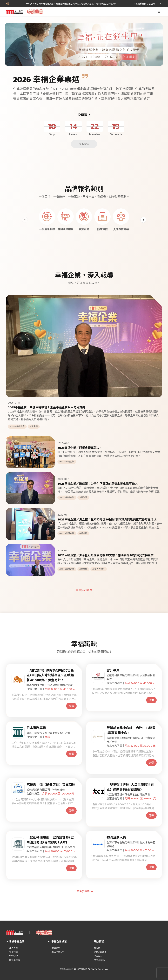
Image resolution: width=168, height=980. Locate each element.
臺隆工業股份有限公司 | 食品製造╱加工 (50, 733)
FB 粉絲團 (14, 956)
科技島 (97, 948)
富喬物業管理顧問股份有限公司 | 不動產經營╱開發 (131, 740)
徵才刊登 (13, 952)
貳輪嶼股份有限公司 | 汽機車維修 (46, 790)
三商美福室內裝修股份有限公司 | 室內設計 (51, 847)
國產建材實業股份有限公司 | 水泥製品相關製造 (131, 677)
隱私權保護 (15, 960)
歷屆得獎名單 (58, 952)
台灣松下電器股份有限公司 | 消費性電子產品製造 (131, 844)
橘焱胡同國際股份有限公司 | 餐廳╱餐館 (50, 685)
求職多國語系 (100, 952)
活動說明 (56, 948)
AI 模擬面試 (99, 960)
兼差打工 (98, 956)
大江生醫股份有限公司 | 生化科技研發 (128, 795)
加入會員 (13, 948)
